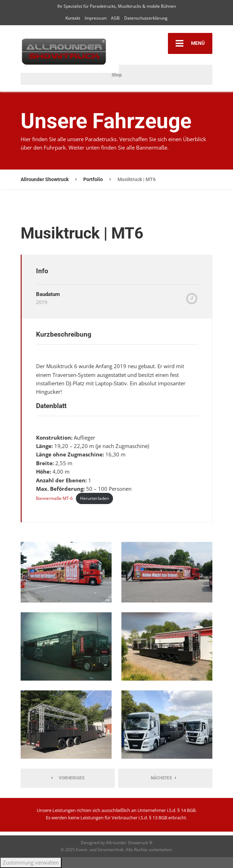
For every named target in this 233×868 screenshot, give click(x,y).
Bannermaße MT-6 (54, 498)
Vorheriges (68, 778)
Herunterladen (94, 498)
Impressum (96, 18)
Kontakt (73, 18)
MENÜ (190, 43)
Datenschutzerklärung (146, 18)
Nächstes (164, 778)
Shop (117, 75)
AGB (115, 18)
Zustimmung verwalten (31, 862)
